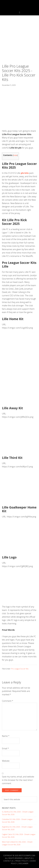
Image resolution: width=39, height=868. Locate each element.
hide (15, 155)
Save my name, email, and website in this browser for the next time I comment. (18, 780)
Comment (8, 701)
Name (6, 736)
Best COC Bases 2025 (20, 5)
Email (5, 748)
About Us (29, 858)
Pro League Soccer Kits (20, 669)
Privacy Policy (22, 861)
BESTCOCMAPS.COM (27, 856)
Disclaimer (23, 863)
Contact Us (8, 861)
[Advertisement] (19, 44)
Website (6, 761)
